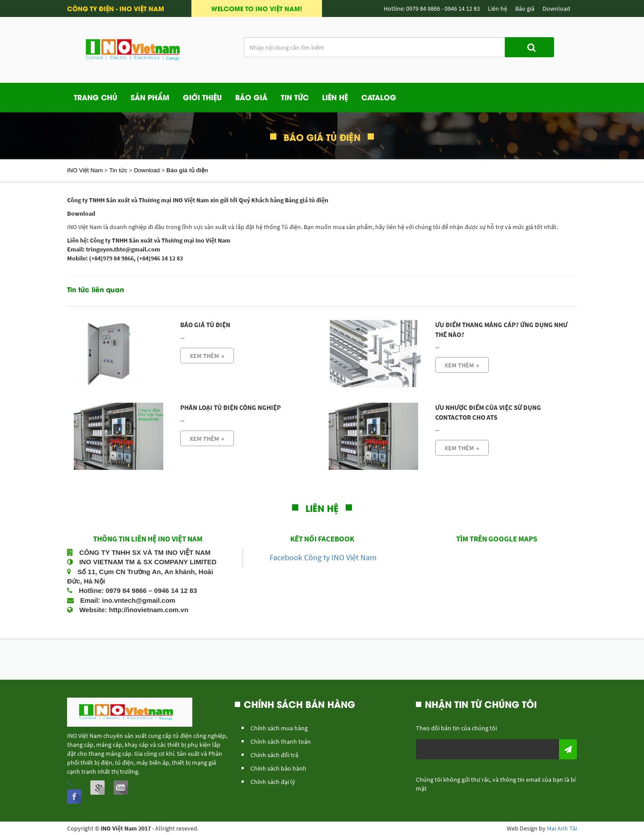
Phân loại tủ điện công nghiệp (231, 407)
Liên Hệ (335, 97)
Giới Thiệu (202, 97)
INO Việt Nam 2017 (126, 828)
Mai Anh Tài (562, 828)
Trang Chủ (95, 97)
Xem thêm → (207, 356)
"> (74, 792)
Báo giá (251, 97)
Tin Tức (295, 97)
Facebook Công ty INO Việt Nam (323, 558)
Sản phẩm (150, 97)
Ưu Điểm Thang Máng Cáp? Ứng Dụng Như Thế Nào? (501, 329)
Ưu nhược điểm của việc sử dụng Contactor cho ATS (488, 412)
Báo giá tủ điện (205, 325)
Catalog (379, 97)
